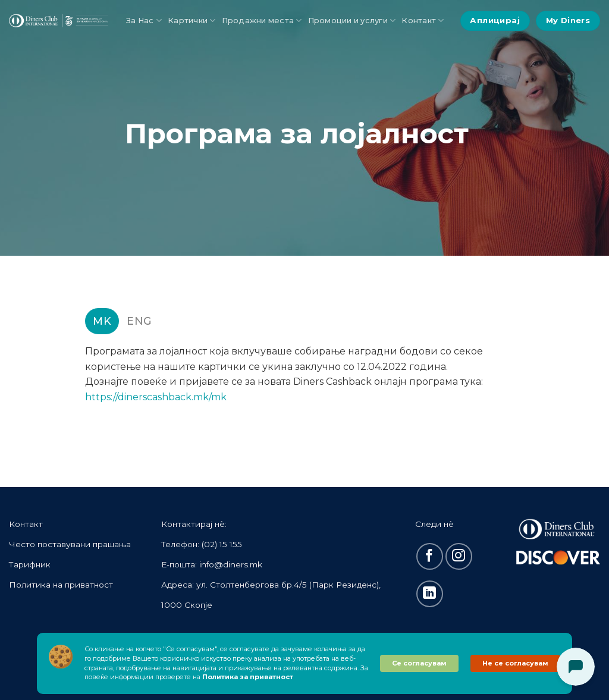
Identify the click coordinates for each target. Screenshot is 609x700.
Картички (192, 21)
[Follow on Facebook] (430, 556)
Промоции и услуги (352, 21)
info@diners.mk (231, 564)
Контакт (423, 21)
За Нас (144, 21)
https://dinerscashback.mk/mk (156, 397)
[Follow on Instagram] (459, 556)
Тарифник (30, 564)
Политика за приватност (248, 677)
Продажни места (262, 21)
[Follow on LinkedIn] (430, 594)
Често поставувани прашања (70, 544)
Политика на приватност (61, 585)
